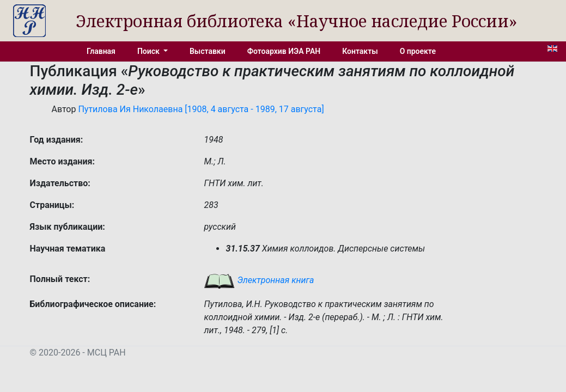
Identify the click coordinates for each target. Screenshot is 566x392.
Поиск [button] (149, 51)
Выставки (208, 51)
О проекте (418, 51)
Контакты (360, 51)
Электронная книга (259, 280)
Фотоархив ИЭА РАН (284, 51)
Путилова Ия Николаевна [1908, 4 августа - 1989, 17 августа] (201, 109)
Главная (101, 51)
